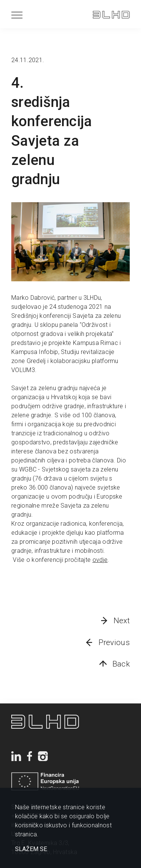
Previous (114, 642)
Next (122, 621)
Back (121, 664)
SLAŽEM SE (31, 849)
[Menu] (17, 15)
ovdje (100, 560)
